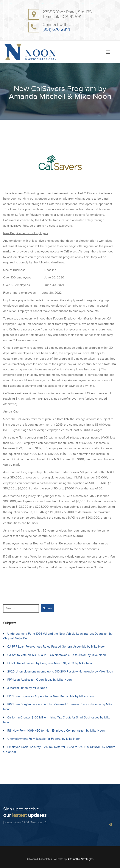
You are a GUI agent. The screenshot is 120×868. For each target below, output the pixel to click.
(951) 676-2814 (56, 29)
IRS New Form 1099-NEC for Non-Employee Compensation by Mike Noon (56, 731)
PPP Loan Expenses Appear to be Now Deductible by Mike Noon (51, 696)
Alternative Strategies (80, 859)
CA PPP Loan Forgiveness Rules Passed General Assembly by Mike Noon (56, 647)
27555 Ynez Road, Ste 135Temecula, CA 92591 (67, 14)
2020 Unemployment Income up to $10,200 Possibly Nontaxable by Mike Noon (60, 672)
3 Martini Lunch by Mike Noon (27, 688)
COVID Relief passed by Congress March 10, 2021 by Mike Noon (50, 663)
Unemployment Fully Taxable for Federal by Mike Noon (44, 739)
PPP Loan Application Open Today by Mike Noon (40, 680)
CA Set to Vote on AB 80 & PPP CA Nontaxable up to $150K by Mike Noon (57, 655)
